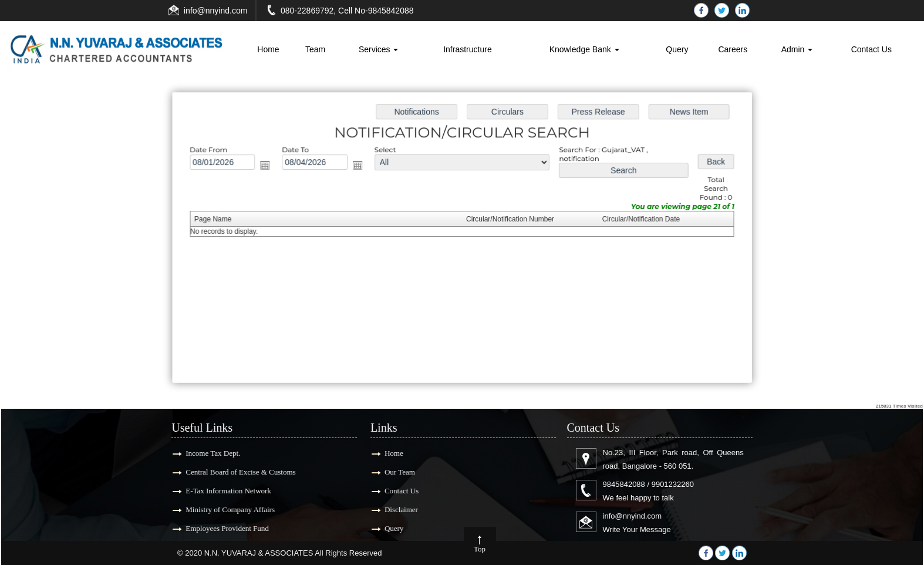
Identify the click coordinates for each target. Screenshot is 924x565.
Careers (733, 49)
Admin (797, 49)
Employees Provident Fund (220, 528)
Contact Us (871, 49)
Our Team (393, 472)
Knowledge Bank (584, 49)
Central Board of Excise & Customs (233, 472)
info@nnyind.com (215, 11)
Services (379, 49)
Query (677, 49)
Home (268, 49)
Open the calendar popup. (269, 167)
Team (315, 49)
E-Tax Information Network (221, 491)
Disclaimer (394, 509)
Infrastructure (467, 49)
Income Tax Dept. (206, 453)
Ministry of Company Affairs (223, 509)
